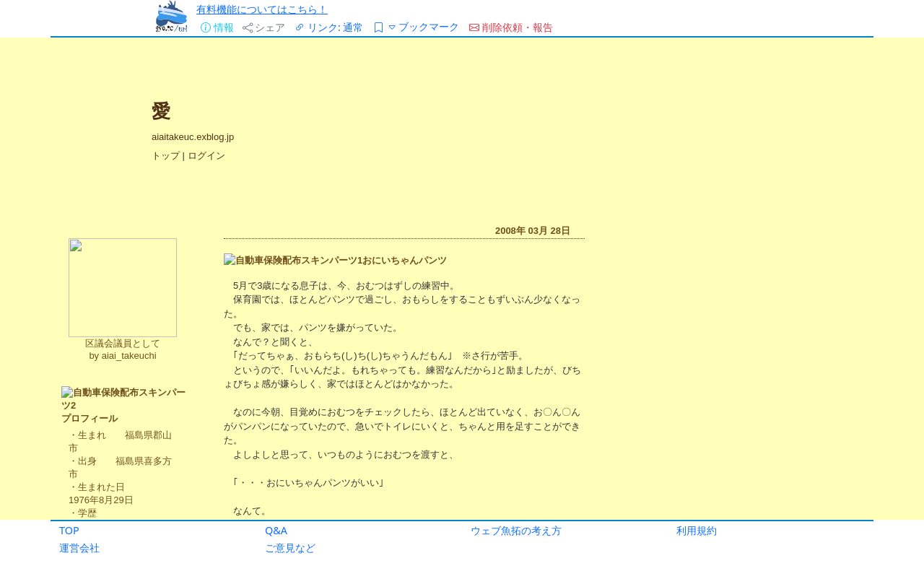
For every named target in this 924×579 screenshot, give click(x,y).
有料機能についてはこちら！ (262, 9)
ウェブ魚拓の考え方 (516, 530)
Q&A (276, 530)
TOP (69, 530)
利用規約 (697, 530)
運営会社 (79, 548)
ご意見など (290, 548)
